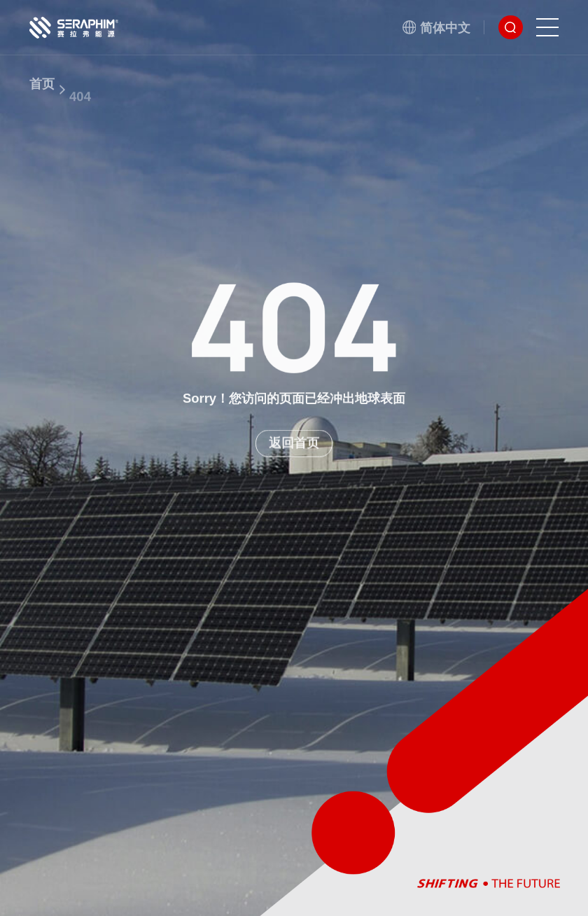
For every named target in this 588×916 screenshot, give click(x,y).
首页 (42, 93)
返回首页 (294, 449)
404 (80, 110)
